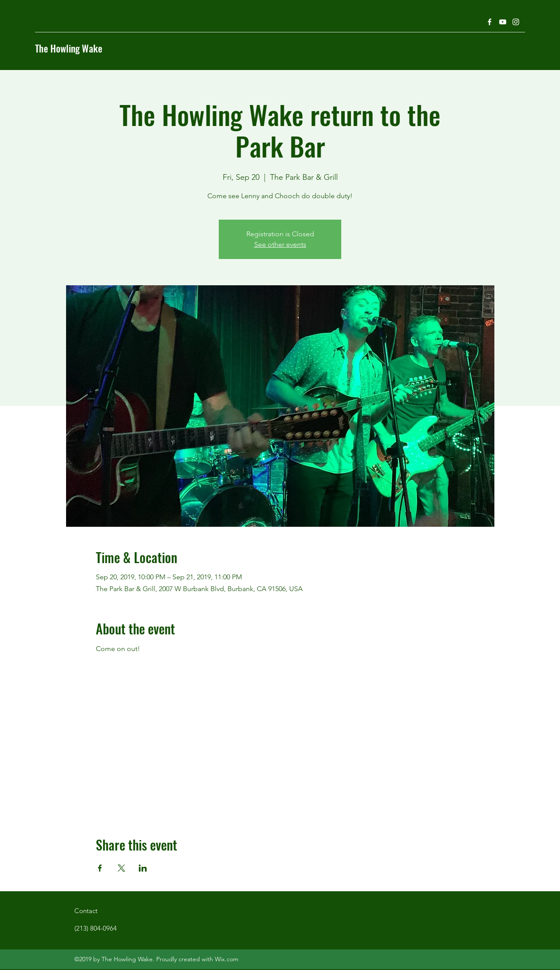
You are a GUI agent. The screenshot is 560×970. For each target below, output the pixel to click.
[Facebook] (490, 22)
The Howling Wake (69, 48)
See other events (280, 244)
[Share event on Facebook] (100, 868)
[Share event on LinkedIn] (143, 868)
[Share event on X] (121, 868)
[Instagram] (516, 22)
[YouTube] (503, 22)
